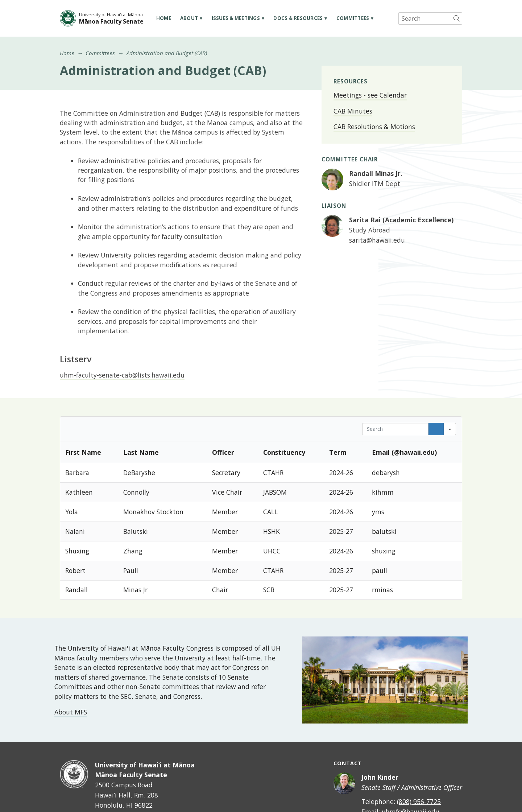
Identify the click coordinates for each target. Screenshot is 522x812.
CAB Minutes (353, 111)
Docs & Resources (298, 18)
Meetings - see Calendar (370, 95)
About (189, 18)
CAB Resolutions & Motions (374, 127)
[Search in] (450, 429)
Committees (353, 18)
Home (164, 18)
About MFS (71, 712)
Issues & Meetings (236, 18)
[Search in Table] (395, 429)
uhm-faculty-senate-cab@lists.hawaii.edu (122, 375)
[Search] (436, 429)
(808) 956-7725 (419, 801)
